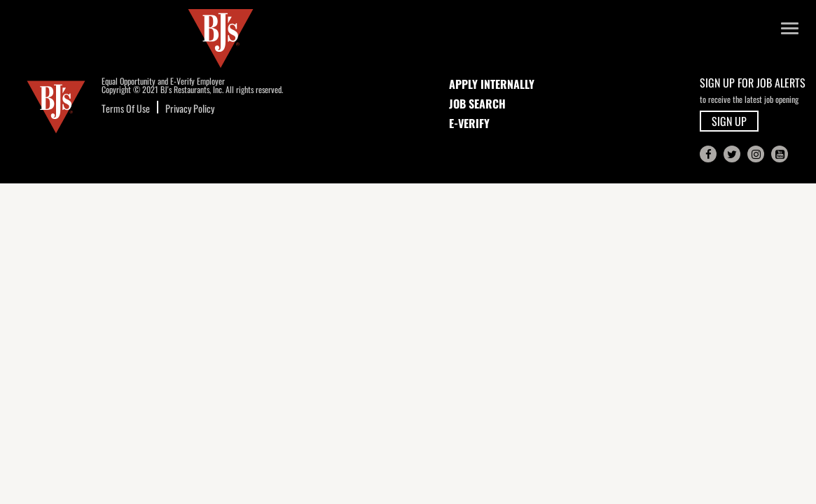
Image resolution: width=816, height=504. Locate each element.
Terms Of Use (126, 108)
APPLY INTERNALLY (492, 84)
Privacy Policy (190, 108)
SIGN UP (729, 121)
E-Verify (469, 123)
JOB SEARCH (477, 104)
